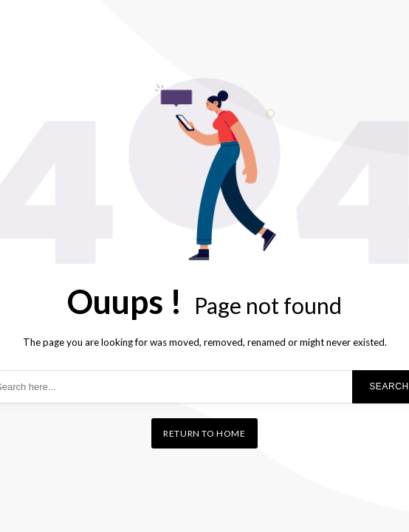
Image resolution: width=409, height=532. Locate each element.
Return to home (204, 433)
